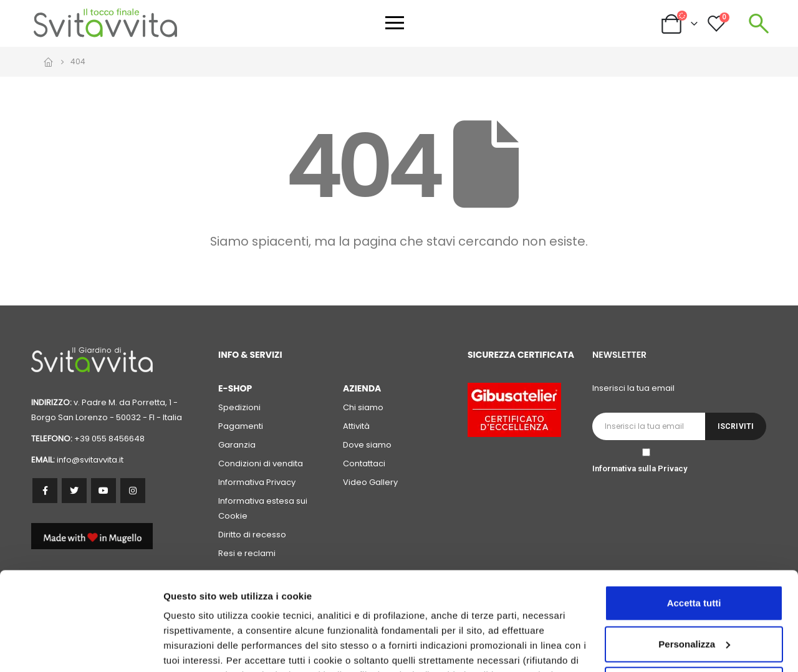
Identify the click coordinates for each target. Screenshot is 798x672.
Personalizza (192, 647)
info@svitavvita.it (90, 460)
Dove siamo (367, 445)
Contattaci (364, 463)
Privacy (672, 468)
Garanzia (237, 445)
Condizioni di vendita (261, 463)
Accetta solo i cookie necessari (694, 593)
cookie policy (553, 613)
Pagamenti (241, 426)
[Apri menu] (395, 23)
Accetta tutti (694, 511)
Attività (356, 426)
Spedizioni (239, 407)
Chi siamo (363, 407)
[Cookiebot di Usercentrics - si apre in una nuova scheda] (81, 648)
